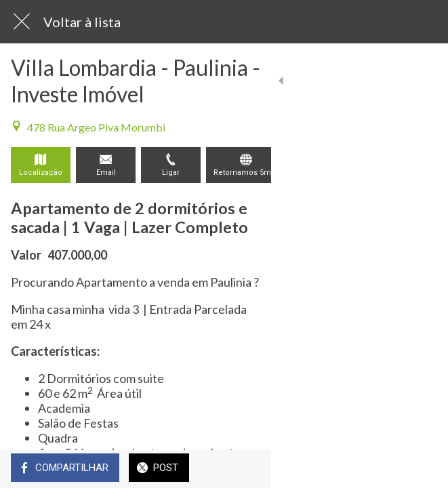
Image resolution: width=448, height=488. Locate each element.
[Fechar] (22, 22)
